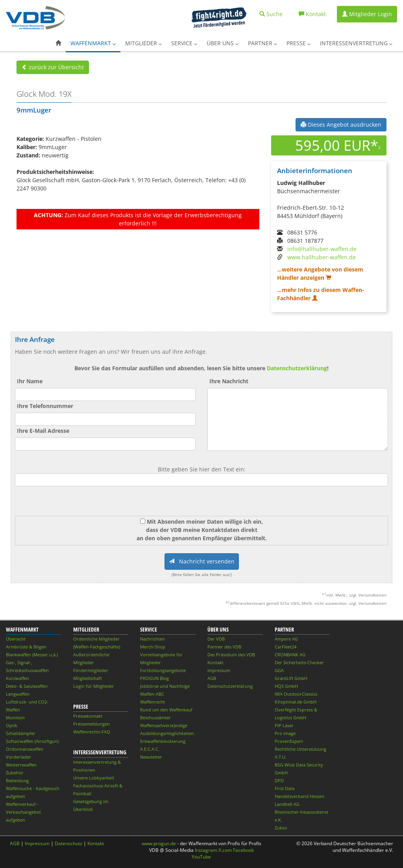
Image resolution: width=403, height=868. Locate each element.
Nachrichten (153, 639)
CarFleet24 (286, 647)
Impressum (219, 670)
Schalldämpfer (21, 733)
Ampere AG (286, 639)
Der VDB (216, 639)
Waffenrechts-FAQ (92, 732)
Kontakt (215, 662)
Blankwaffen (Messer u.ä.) (32, 655)
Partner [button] (263, 43)
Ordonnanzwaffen (25, 749)
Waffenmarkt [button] (93, 43)
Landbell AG (287, 804)
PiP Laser (284, 725)
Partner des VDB (224, 647)
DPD (279, 780)
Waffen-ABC (152, 694)
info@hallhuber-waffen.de (322, 249)
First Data (285, 788)
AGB (212, 678)
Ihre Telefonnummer (45, 406)
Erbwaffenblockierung (163, 741)
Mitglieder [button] (143, 43)
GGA (279, 670)
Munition (15, 717)
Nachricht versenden (202, 561)
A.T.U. (281, 757)
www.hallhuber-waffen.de (322, 257)
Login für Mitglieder (94, 686)
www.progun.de (159, 843)
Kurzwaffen (18, 678)
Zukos (281, 828)
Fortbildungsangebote (163, 670)
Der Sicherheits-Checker (299, 662)
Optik (12, 725)
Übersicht (16, 639)
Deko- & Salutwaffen (27, 686)
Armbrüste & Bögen (26, 647)
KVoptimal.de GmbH (296, 702)
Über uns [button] (223, 43)
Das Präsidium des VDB (231, 655)
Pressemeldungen (92, 724)
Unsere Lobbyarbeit (94, 778)
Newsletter (151, 757)
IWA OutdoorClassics (296, 694)
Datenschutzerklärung (297, 368)
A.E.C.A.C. (150, 749)
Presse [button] (299, 43)
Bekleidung (17, 780)
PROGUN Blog (154, 678)
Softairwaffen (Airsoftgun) (32, 741)
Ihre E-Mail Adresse (43, 431)
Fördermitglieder (91, 670)
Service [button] (184, 43)
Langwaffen (18, 694)
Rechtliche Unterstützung (300, 749)
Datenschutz (68, 843)
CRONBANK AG (290, 655)
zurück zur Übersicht (53, 67)
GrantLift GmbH (291, 678)
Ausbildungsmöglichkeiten (167, 733)
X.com (225, 850)
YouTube (201, 857)
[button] (58, 43)
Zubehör (15, 773)
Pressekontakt (88, 716)
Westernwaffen (21, 765)
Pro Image (285, 733)
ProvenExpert (289, 741)
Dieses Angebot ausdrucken (341, 125)
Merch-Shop (153, 647)
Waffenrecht (153, 702)
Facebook (243, 850)
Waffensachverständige (164, 725)
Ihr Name (30, 381)
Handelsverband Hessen (299, 796)
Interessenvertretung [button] (356, 43)
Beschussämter (155, 717)
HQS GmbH (286, 686)
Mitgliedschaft (88, 678)
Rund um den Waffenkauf (166, 710)
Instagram (206, 850)
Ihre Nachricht (229, 381)
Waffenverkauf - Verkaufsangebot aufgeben (23, 812)
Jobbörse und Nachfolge (165, 686)
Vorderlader (18, 757)
